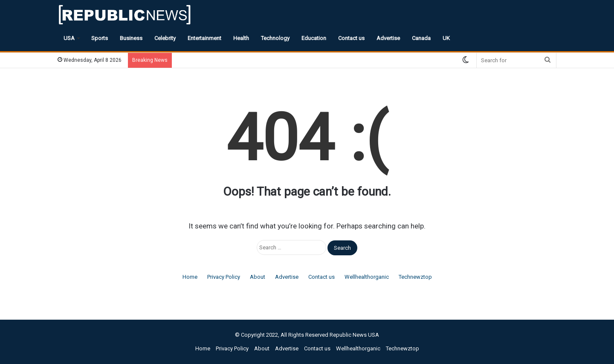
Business (131, 38)
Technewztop (415, 277)
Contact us (351, 38)
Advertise (388, 38)
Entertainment (204, 38)
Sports (100, 38)
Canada (421, 38)
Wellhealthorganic (367, 277)
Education (314, 38)
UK (446, 38)
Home (190, 277)
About (258, 277)
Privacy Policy (224, 277)
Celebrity (165, 38)
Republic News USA (354, 335)
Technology (275, 38)
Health (241, 38)
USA (69, 38)
